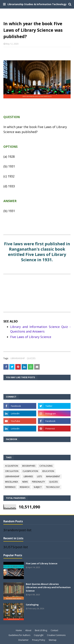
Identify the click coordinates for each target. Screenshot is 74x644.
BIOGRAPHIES (29, 466)
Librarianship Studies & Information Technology (37, 4)
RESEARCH (25, 487)
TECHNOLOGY (53, 487)
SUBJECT (38, 487)
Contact (54, 630)
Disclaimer (23, 640)
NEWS (25, 482)
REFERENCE (10, 487)
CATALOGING (46, 466)
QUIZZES (31, 358)
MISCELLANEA (12, 482)
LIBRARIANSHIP (18, 358)
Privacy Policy (39, 640)
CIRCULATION (12, 471)
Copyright (39, 635)
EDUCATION (48, 471)
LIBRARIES (28, 476)
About (28, 630)
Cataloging (32, 605)
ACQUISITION (12, 466)
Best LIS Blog (41, 630)
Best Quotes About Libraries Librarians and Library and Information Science (48, 587)
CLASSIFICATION (30, 471)
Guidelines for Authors (19, 635)
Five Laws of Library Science (31, 337)
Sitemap (53, 640)
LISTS (39, 476)
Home (19, 630)
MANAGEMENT (53, 476)
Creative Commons (56, 635)
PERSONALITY (38, 482)
